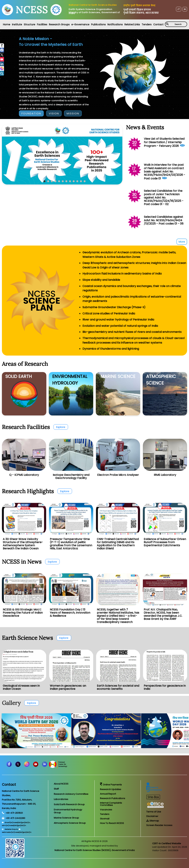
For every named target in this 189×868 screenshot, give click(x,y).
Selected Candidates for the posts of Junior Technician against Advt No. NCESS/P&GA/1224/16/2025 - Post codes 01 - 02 (164, 197)
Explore (61, 427)
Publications (98, 24)
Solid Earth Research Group (69, 804)
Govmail (105, 819)
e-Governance (80, 24)
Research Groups (59, 24)
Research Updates (111, 789)
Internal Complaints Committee (111, 804)
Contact (158, 24)
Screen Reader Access (159, 825)
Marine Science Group (66, 818)
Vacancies (106, 810)
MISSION (73, 113)
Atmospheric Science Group (70, 823)
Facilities (42, 24)
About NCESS (61, 784)
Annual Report (108, 794)
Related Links (132, 24)
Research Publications (113, 798)
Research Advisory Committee (71, 794)
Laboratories (61, 799)
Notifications (115, 24)
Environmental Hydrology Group (68, 811)
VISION (54, 113)
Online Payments (111, 785)
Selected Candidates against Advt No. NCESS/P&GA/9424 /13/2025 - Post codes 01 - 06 (164, 220)
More (182, 242)
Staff (56, 789)
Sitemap (153, 821)
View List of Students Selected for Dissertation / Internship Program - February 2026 (164, 142)
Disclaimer (152, 816)
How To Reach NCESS (112, 823)
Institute (17, 24)
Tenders (147, 24)
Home (7, 24)
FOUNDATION (31, 113)
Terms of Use (154, 812)
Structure (30, 24)
